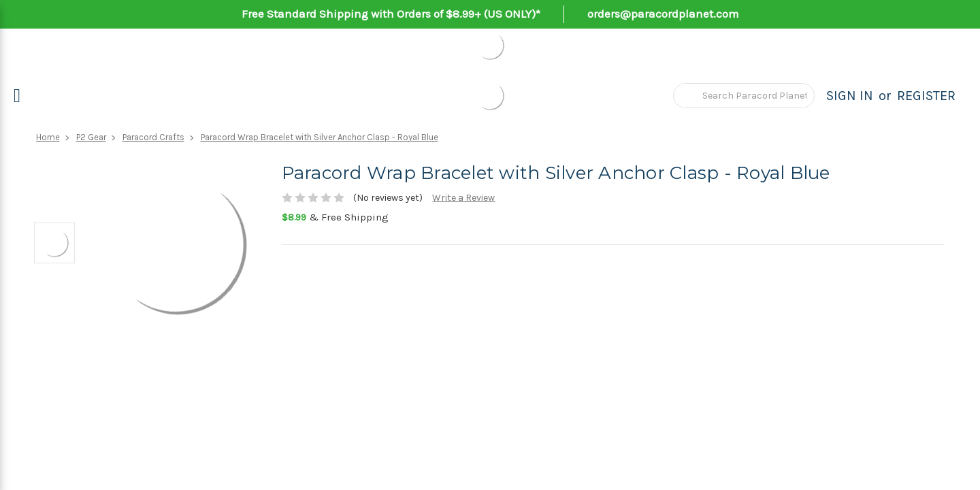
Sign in (850, 96)
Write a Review (463, 198)
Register (926, 96)
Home (48, 137)
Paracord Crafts (153, 137)
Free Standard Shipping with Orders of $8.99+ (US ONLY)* (391, 14)
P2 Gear (91, 137)
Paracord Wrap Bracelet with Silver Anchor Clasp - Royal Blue (320, 137)
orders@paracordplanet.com (663, 14)
